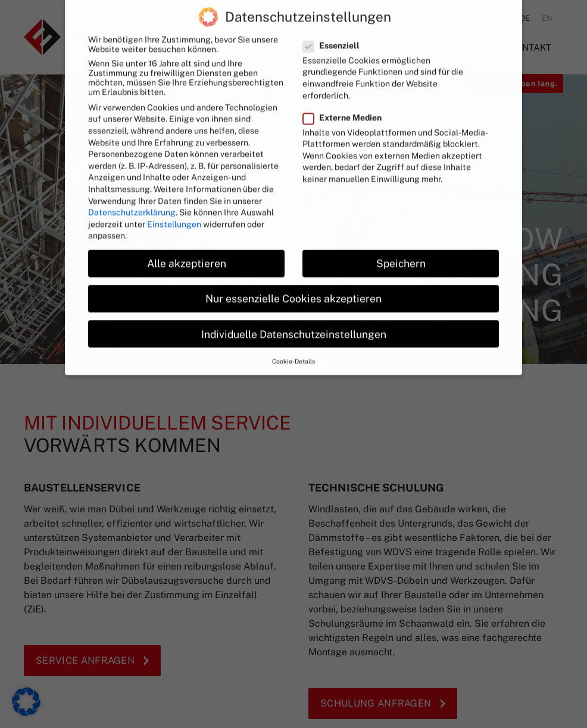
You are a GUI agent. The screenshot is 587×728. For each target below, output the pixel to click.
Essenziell (335, 27)
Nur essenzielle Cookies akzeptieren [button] (293, 280)
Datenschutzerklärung (132, 194)
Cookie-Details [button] (293, 343)
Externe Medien (346, 99)
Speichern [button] (401, 245)
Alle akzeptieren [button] (187, 245)
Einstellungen (174, 206)
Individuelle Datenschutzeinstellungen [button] (294, 315)
